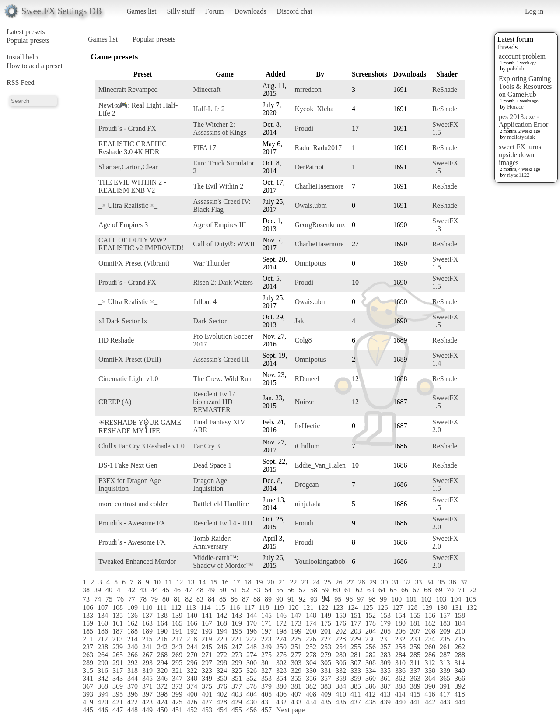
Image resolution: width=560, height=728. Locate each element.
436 (341, 702)
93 (314, 599)
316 (103, 670)
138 (162, 615)
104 (456, 599)
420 (103, 702)
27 (350, 582)
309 (385, 663)
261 (445, 647)
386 (371, 686)
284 (400, 655)
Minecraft (207, 89)
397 (147, 694)
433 (296, 702)
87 (245, 599)
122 (323, 607)
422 (133, 702)
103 (441, 599)
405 (266, 694)
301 (266, 663)
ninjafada (308, 504)
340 (460, 670)
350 (222, 678)
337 (415, 670)
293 (147, 663)
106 (88, 607)
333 (356, 670)
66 (405, 590)
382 (311, 686)
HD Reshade (116, 340)
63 (371, 590)
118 (264, 607)
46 (177, 590)
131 (457, 607)
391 (445, 686)
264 (103, 655)
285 (415, 655)
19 (259, 582)
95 (338, 599)
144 (252, 615)
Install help (22, 57)
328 (281, 670)
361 (385, 678)
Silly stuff (181, 11)
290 (103, 663)
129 (427, 607)
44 (154, 590)
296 (192, 663)
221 (236, 639)
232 (400, 639)
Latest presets (26, 32)
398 (162, 694)
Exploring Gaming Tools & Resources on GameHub (525, 86)
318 (133, 670)
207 (415, 631)
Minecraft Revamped (128, 89)
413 (385, 694)
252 (311, 647)
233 (415, 639)
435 (326, 702)
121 (308, 607)
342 (103, 678)
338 (430, 670)
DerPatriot (310, 167)
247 (237, 647)
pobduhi (516, 68)
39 (98, 590)
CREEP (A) (115, 402)
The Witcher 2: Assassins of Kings (220, 128)
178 (371, 623)
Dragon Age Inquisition (210, 485)
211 (88, 639)
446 (103, 710)
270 (192, 655)
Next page (290, 710)
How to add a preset (35, 66)
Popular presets (28, 40)
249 (266, 647)
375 (207, 686)
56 (291, 590)
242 (162, 647)
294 (162, 663)
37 (464, 582)
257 (385, 647)
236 (459, 639)
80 (166, 599)
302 (281, 663)
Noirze (304, 402)
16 (225, 582)
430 (252, 702)
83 (200, 599)
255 (356, 647)
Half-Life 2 (209, 109)
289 (88, 663)
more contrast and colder (133, 504)
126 (382, 607)
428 (222, 702)
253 (326, 647)
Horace (515, 107)
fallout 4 (205, 302)
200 (311, 631)
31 (395, 582)
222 (251, 639)
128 (412, 607)
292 (133, 663)
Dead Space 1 (212, 465)
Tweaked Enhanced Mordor (137, 562)
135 (118, 615)
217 (177, 639)
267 (147, 655)
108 (118, 607)
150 (341, 615)
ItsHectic (308, 426)
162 (133, 623)
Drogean (307, 485)
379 (266, 686)
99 (383, 599)
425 (177, 702)
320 (162, 670)
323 (207, 670)
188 (133, 631)
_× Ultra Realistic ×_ (128, 205)
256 (371, 647)
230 (370, 639)
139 (177, 615)
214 (132, 639)
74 (98, 599)
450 (162, 710)
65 (393, 590)
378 (252, 686)
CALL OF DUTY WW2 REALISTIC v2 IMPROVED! (141, 244)
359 (356, 678)
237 (88, 647)
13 (191, 582)
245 (207, 647)
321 (177, 670)
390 (430, 686)
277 (296, 655)
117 (249, 607)
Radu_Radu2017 (318, 148)
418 (459, 694)
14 (202, 582)
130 (442, 607)
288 (460, 655)
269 (177, 655)
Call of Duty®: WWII (224, 244)
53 (257, 590)
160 (103, 623)
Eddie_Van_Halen (320, 465)
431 (266, 702)
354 (281, 678)
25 (327, 582)
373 (177, 686)
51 (234, 590)
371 (147, 686)
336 (400, 670)
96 (349, 599)
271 (207, 655)
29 (373, 582)
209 (445, 631)
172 (281, 623)
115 (220, 607)
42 (132, 590)
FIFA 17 (205, 148)
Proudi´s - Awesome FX (132, 523)
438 (371, 702)
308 (371, 663)
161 (118, 623)
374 (192, 686)
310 (400, 663)
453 (207, 710)
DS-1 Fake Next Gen (128, 465)
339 (445, 670)
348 (192, 678)
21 (282, 582)
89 (268, 599)
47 (189, 590)
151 (356, 615)
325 (237, 670)
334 (371, 670)
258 (400, 647)
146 (281, 615)
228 (340, 639)
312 (430, 663)
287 (445, 655)
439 (385, 702)
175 (326, 623)
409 (326, 694)
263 (88, 655)
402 (222, 694)
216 (162, 639)
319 (147, 670)
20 (270, 582)
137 (147, 615)
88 (257, 599)
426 (192, 702)
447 (118, 710)
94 (326, 599)
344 (133, 678)
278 (311, 655)
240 (133, 647)
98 (372, 599)
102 (426, 599)
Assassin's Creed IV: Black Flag (222, 205)
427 (207, 702)
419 (88, 702)
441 (415, 702)
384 (341, 686)
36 (452, 582)
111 (162, 607)
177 (356, 623)
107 (103, 607)
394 (103, 694)
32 (407, 582)
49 (211, 590)
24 (316, 582)
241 (147, 647)
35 (441, 582)
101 (411, 599)
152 (371, 615)
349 (207, 678)
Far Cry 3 (206, 446)
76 (120, 599)
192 (192, 631)
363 (415, 678)
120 (293, 607)
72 (473, 590)
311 (415, 663)
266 (133, 655)
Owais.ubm (311, 205)
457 (266, 710)
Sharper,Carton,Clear (128, 167)
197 (266, 631)
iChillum (307, 446)
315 (88, 670)
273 (237, 655)
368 (103, 686)
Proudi (304, 128)
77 (132, 599)
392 (460, 686)
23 (304, 582)
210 (460, 631)
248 (252, 647)
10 (157, 582)
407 (296, 694)
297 (207, 663)
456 (252, 710)
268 (162, 655)
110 (147, 607)
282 (371, 655)
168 (222, 623)
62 (359, 590)
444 (460, 702)
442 (430, 702)
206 (400, 631)
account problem (522, 56)
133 (88, 615)
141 (207, 615)
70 (450, 590)
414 (400, 694)
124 (353, 607)
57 (302, 590)
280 (341, 655)
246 (222, 647)
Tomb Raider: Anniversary (212, 542)
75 (109, 599)
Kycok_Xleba (314, 109)
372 (162, 686)
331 (326, 670)
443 (445, 702)
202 (341, 631)
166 (192, 623)
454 (222, 710)
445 (88, 710)
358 (341, 678)
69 (439, 590)
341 (88, 678)
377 (237, 686)
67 (416, 590)
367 (88, 686)
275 (266, 655)
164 (162, 623)
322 (192, 670)
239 (118, 647)
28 (361, 582)
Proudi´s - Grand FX (127, 128)
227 (325, 639)
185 (88, 631)
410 (341, 694)
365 (445, 678)
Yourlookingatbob (320, 562)
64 (382, 590)
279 (326, 655)
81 (177, 599)
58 (314, 590)
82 (189, 599)
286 (430, 655)
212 (102, 639)
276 (281, 655)
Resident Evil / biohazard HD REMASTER (214, 402)
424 (162, 702)
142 (222, 615)
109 (133, 607)
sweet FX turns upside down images (520, 155)
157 (445, 615)
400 (192, 694)
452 (192, 710)
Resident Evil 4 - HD (222, 523)
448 (133, 710)
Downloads (250, 11)
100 (396, 599)
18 (248, 582)
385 (356, 686)
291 (118, 663)
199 (296, 631)
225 (296, 639)
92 (302, 599)
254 (341, 647)
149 (326, 615)
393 (88, 694)
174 (311, 623)
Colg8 (303, 340)
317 (118, 670)
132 (472, 607)
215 (147, 639)
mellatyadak (521, 137)
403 (237, 694)
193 (207, 631)
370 (133, 686)
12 (179, 582)
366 (460, 678)
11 (168, 582)
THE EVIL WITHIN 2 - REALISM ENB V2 (132, 186)
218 (192, 639)
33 (418, 582)
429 (237, 702)
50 (223, 590)
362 (400, 678)
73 (86, 599)
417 (444, 694)
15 (213, 582)
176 (341, 623)
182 (430, 623)
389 (415, 686)
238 (103, 647)
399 (177, 694)
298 (222, 663)
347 (177, 678)
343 (118, 678)
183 (445, 623)
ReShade (445, 89)
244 (192, 647)
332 (341, 670)
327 (266, 670)
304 (311, 663)
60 (336, 590)
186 (103, 631)
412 (370, 694)
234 (430, 639)
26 (339, 582)
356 (311, 678)
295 (177, 663)
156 (430, 615)
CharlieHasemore (319, 186)
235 (444, 639)
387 (385, 686)
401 (207, 694)
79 (154, 599)
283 (385, 655)
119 (278, 607)
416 (430, 694)
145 (266, 615)
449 (147, 710)
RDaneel (307, 379)
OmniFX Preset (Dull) (130, 359)
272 (222, 655)
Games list (142, 11)
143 (237, 615)
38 (86, 590)
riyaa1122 (518, 175)
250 (281, 647)
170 (252, 623)
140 (192, 615)
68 (427, 590)
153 (385, 615)
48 (200, 590)
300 (252, 663)
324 (222, 670)
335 (385, 670)
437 (356, 702)
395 (118, 694)
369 (118, 686)
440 (400, 702)
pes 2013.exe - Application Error (523, 121)
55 (280, 590)
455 (237, 710)
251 (296, 647)
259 (415, 647)
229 (355, 639)
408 (311, 694)
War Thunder (211, 263)
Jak (299, 321)
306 (341, 663)
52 (245, 590)
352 (252, 678)
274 (252, 655)
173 (296, 623)
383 (326, 686)
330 (311, 670)
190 (162, 631)
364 (430, 678)
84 (211, 599)
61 (348, 590)
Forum (215, 11)
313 (444, 663)
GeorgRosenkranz (320, 225)
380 (281, 686)
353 (266, 678)
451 (177, 710)
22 (293, 582)
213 (117, 639)
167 (207, 623)
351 (237, 678)
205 (385, 631)
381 (296, 686)
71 (462, 590)
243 (177, 647)
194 (222, 631)
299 (237, 663)
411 (355, 694)
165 (177, 623)
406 (281, 694)
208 (430, 631)
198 (281, 631)
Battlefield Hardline (221, 504)
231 (385, 639)
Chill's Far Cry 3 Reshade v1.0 (142, 446)
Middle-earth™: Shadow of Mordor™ (223, 562)
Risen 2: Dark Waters (223, 282)
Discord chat (294, 11)
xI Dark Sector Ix (123, 321)
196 (252, 631)
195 (237, 631)
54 (268, 590)
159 (88, 623)
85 (223, 599)
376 (222, 686)
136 (133, 615)
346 (162, 678)
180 (400, 623)
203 (356, 631)
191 (177, 631)
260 (430, 647)
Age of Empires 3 (123, 225)
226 (311, 639)
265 (118, 655)
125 (367, 607)
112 (176, 607)
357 (326, 678)
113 (191, 607)
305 (326, 663)
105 (471, 599)
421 (118, 702)
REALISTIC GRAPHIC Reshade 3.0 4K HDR (133, 148)
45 (166, 590)
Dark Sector (210, 321)
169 (237, 623)
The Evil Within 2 (218, 186)
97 (360, 599)
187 (118, 631)
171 (266, 623)
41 (120, 590)
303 (296, 663)
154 (400, 615)
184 (460, 623)
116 (235, 607)
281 (356, 655)
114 (205, 607)
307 (356, 663)
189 (147, 631)
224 (281, 639)
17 (236, 582)
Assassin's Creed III (221, 359)
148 (311, 615)
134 (103, 615)
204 (371, 631)
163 (147, 623)
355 (296, 678)
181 (415, 623)
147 (296, 615)
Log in (534, 11)
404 (252, 694)
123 (338, 607)
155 (415, 615)
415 (415, 694)
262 (460, 647)
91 (291, 599)
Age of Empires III (219, 225)
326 (252, 670)
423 (147, 702)
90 (280, 599)
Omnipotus (310, 263)
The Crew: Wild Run (222, 379)
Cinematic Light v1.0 (128, 379)
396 (133, 694)
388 (400, 686)
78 (143, 599)
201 (326, 631)
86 (234, 599)
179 (385, 623)
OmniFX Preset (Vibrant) (134, 263)
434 (311, 702)
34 (430, 582)
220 (221, 639)
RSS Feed (21, 82)
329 (296, 670)
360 (371, 678)
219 (206, 639)
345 (147, 678)
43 (143, 590)
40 (109, 590)
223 (266, 639)
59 (325, 590)
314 (459, 663)
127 (397, 607)
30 (384, 582)
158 (460, 615)
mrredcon (308, 89)
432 (281, 702)
